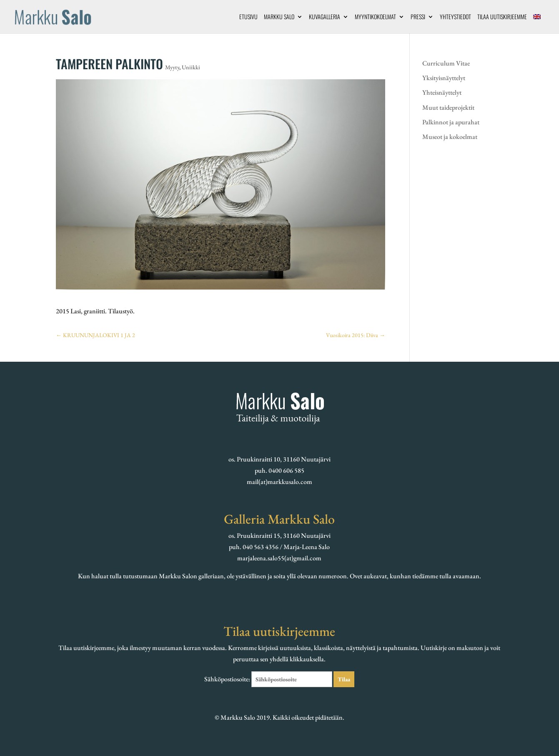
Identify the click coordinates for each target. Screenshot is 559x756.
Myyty (172, 67)
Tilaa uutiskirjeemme (502, 17)
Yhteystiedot (455, 17)
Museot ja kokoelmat (450, 137)
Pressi (418, 17)
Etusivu (248, 17)
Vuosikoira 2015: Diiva (356, 335)
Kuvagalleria (325, 17)
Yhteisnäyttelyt (442, 92)
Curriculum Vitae (446, 63)
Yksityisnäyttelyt (444, 78)
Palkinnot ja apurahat (451, 122)
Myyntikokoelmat (375, 17)
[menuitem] (537, 24)
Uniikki (191, 67)
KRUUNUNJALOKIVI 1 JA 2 (95, 335)
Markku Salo (279, 17)
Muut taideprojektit (448, 107)
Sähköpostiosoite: (269, 679)
